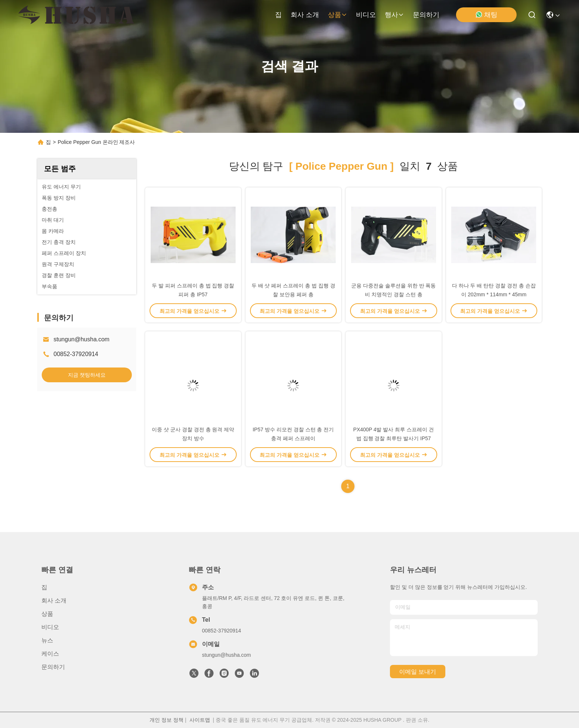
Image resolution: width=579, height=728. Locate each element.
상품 (338, 15)
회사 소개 (305, 15)
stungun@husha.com (81, 339)
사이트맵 (200, 720)
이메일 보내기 (418, 672)
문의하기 (426, 15)
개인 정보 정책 (167, 720)
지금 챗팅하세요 (87, 375)
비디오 (366, 15)
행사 (394, 15)
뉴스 (47, 640)
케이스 (50, 654)
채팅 (486, 15)
